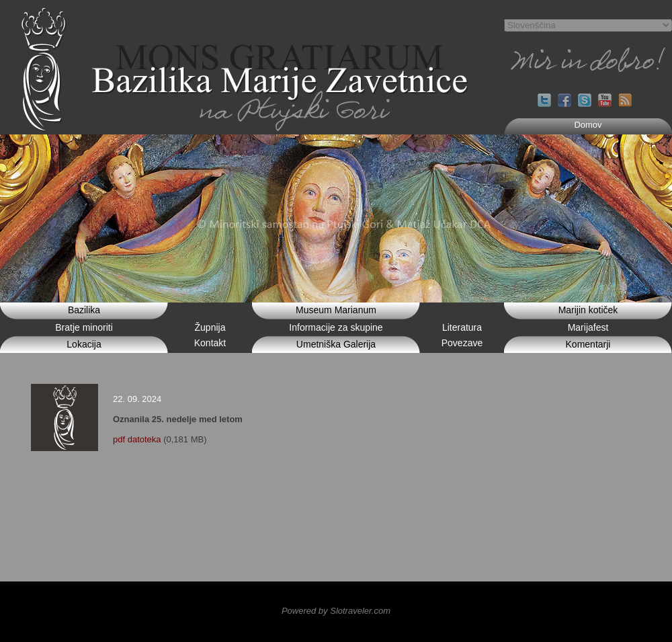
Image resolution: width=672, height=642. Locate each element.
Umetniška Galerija (336, 344)
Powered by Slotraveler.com (336, 611)
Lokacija (84, 344)
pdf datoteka (137, 439)
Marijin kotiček (588, 310)
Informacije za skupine (336, 327)
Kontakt (210, 343)
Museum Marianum (336, 310)
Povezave (462, 343)
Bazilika (84, 310)
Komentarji (588, 344)
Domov (588, 125)
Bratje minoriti (84, 327)
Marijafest (588, 327)
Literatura (462, 327)
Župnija (210, 327)
